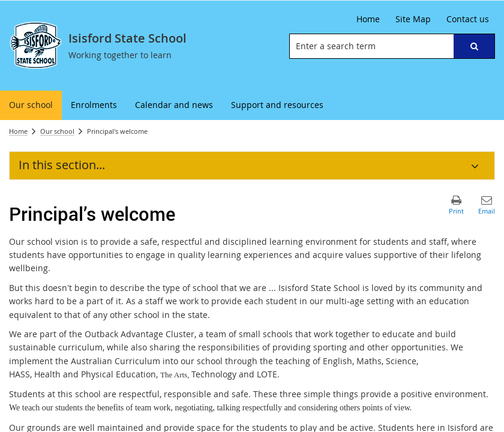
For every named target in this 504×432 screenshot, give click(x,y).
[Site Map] (413, 19)
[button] (474, 46)
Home (18, 131)
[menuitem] (31, 105)
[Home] (368, 19)
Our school (57, 131)
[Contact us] (468, 19)
